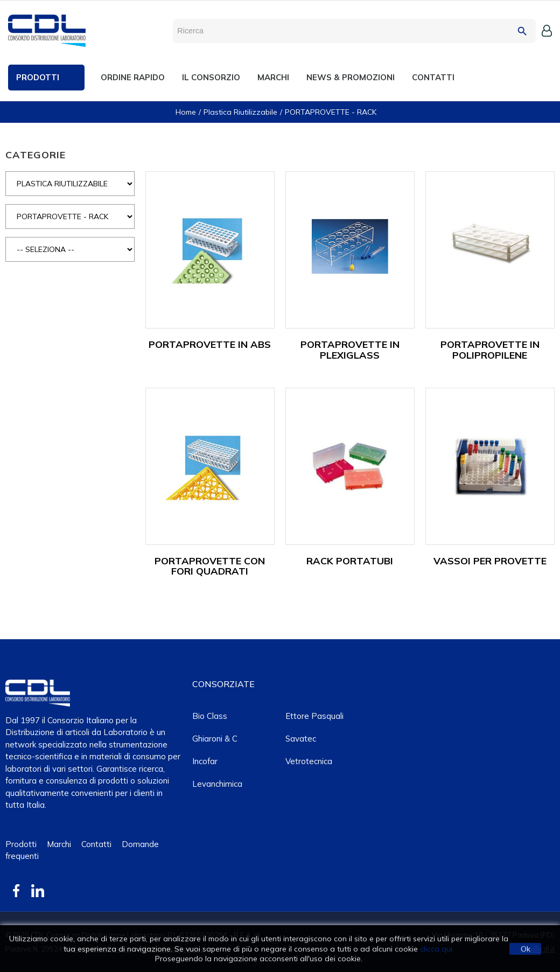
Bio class (210, 716)
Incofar (205, 761)
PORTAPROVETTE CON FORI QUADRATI (210, 566)
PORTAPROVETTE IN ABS (210, 344)
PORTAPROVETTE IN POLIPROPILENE (490, 350)
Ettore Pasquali (314, 716)
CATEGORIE (36, 155)
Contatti (96, 844)
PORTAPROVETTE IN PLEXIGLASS (350, 350)
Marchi (59, 844)
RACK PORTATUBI (350, 561)
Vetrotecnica (309, 761)
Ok (526, 949)
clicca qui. (437, 949)
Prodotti (21, 844)
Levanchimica (217, 784)
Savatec (301, 739)
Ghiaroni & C (215, 739)
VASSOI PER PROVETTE (490, 561)
